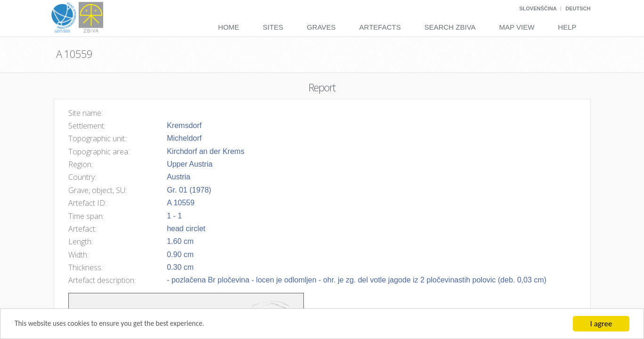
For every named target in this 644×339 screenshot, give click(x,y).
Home (229, 27)
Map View (517, 27)
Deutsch (578, 8)
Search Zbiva (450, 27)
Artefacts (380, 27)
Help (567, 27)
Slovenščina (538, 8)
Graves (321, 27)
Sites (273, 27)
